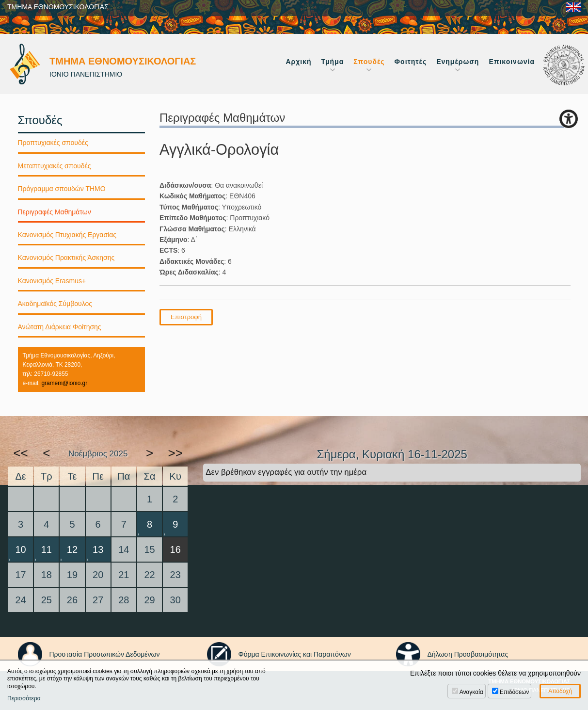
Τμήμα (333, 62)
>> (175, 453)
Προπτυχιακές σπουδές (53, 143)
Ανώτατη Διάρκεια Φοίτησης (60, 327)
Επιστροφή (186, 317)
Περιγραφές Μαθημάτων (55, 212)
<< (20, 453)
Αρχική (298, 62)
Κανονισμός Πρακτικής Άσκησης (66, 258)
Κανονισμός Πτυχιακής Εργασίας (67, 235)
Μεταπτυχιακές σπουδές (55, 166)
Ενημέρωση (458, 62)
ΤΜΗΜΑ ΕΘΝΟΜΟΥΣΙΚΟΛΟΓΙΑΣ (58, 7)
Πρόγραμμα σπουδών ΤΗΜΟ (62, 189)
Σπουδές (369, 62)
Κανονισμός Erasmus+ (52, 281)
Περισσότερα (24, 698)
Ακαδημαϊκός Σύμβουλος (55, 304)
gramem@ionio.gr (64, 383)
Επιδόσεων (514, 692)
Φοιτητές (411, 62)
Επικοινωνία (512, 62)
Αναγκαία (471, 692)
